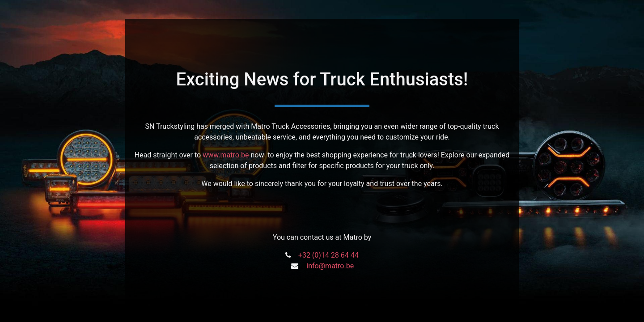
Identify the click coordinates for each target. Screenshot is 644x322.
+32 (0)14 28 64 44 (328, 255)
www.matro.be (226, 155)
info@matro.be (330, 266)
